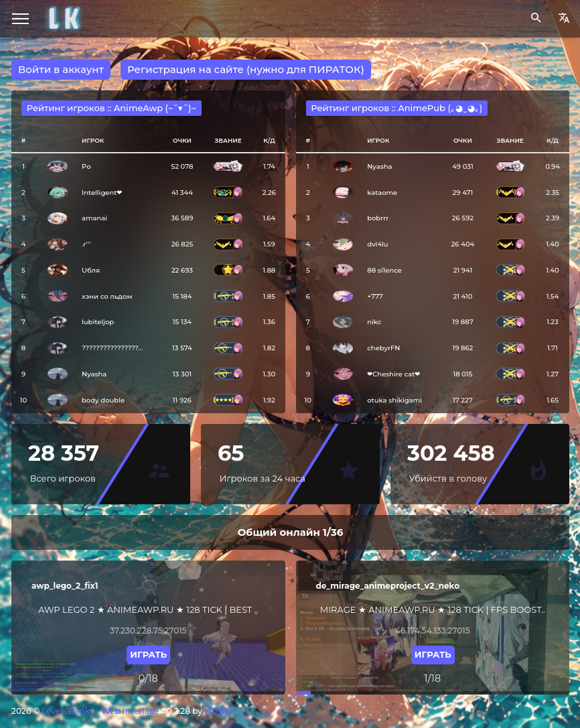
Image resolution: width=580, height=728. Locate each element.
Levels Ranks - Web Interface (100, 711)
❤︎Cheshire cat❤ (393, 374)
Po (86, 166)
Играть (148, 654)
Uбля (91, 270)
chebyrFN (383, 348)
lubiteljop (98, 322)
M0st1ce (221, 711)
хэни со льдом (107, 296)
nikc (374, 322)
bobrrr (378, 218)
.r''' (86, 244)
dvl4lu (377, 244)
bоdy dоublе (103, 400)
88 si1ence (384, 270)
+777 (375, 296)
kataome (382, 193)
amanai (94, 218)
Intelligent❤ (102, 193)
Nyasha (94, 374)
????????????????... (112, 348)
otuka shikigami (394, 400)
